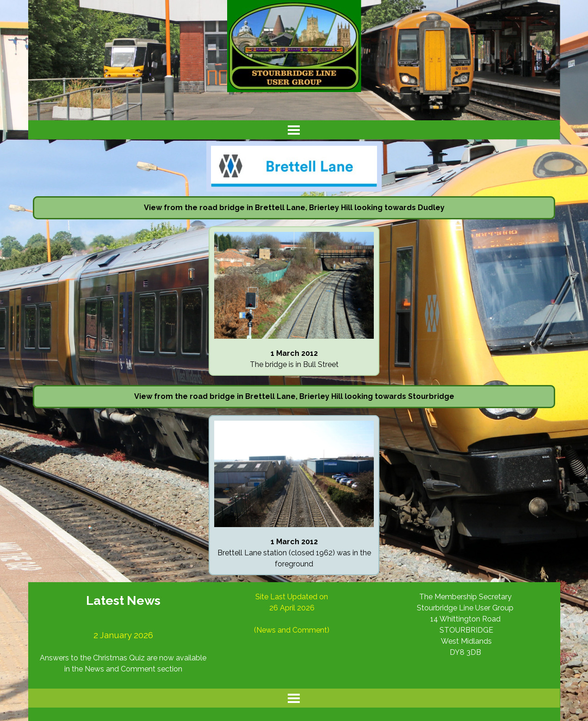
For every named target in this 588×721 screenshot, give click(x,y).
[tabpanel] (294, 208)
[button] (294, 232)
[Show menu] (294, 130)
